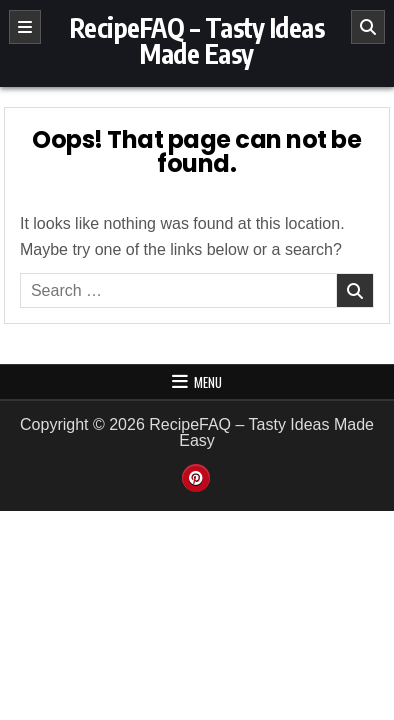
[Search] (368, 27)
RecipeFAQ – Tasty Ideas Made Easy (197, 40)
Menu (208, 382)
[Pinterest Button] (196, 478)
